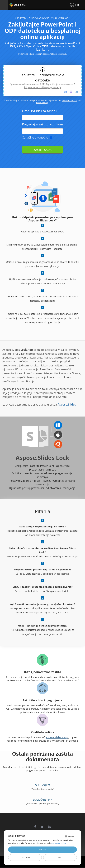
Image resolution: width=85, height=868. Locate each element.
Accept (42, 850)
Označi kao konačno (35, 137)
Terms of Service (70, 100)
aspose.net (48, 54)
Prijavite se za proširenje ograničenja (42, 87)
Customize (25, 857)
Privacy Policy (42, 103)
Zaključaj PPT (42, 785)
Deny (60, 857)
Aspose (13, 5)
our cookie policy (59, 843)
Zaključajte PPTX (42, 800)
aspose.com (37, 54)
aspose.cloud (60, 54)
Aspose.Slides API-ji (57, 737)
